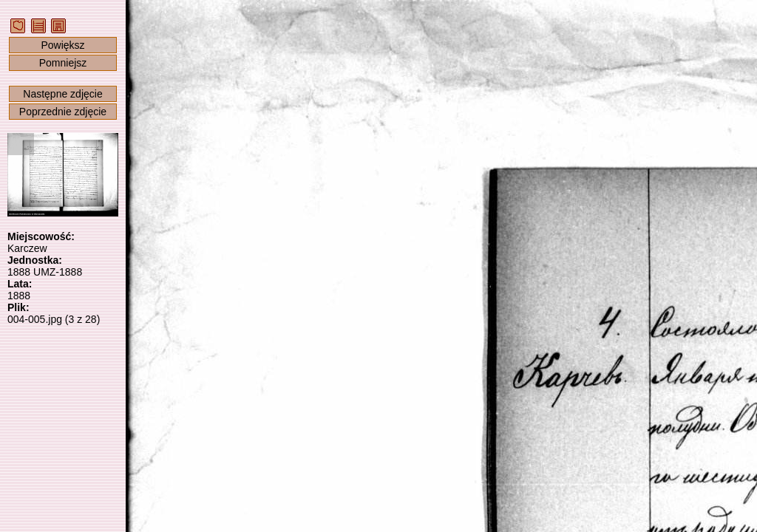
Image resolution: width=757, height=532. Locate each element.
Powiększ (62, 45)
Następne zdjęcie (62, 94)
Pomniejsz (63, 63)
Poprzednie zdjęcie (63, 112)
